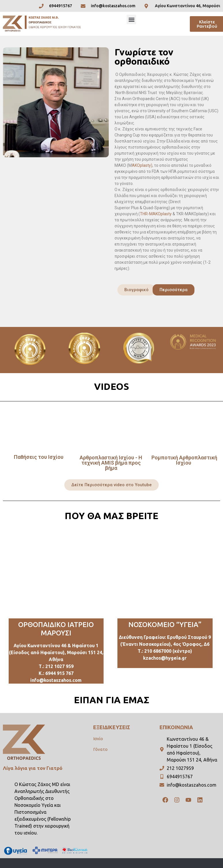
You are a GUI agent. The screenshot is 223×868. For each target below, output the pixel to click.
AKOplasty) (142, 165)
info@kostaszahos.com (56, 680)
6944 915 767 (59, 673)
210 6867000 (158, 651)
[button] (131, 19)
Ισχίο (98, 739)
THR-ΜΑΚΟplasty (156, 214)
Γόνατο (100, 749)
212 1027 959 (59, 666)
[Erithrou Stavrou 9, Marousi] (165, 575)
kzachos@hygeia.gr (165, 658)
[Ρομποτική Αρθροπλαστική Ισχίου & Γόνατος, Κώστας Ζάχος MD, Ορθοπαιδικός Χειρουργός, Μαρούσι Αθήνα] (56, 575)
